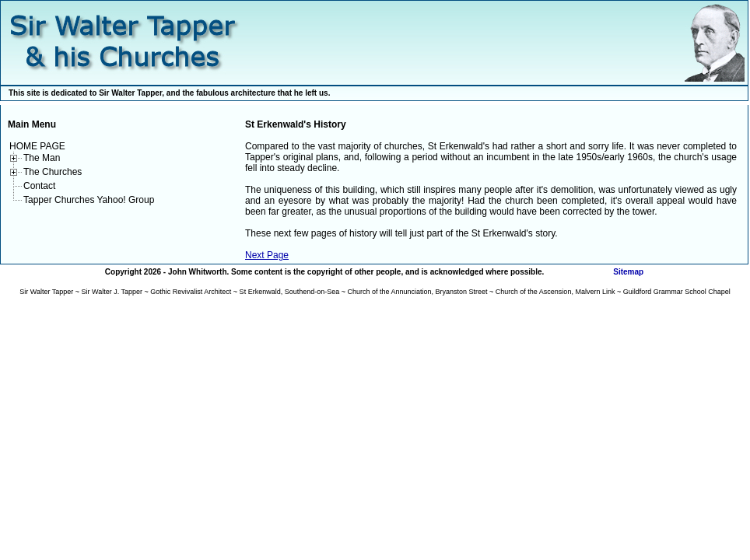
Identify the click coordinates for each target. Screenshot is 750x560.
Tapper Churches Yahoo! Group (89, 200)
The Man (42, 158)
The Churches (53, 172)
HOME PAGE (37, 146)
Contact (39, 186)
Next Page (267, 255)
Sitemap (628, 272)
